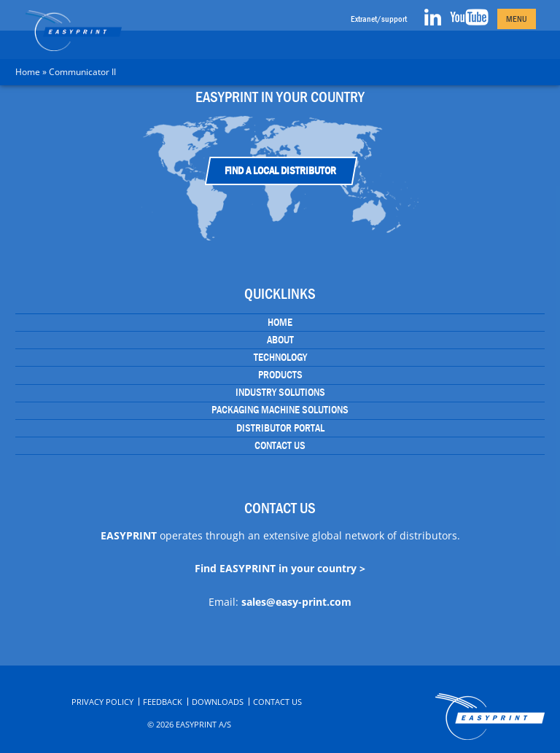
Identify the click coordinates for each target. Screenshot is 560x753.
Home (28, 72)
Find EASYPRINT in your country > (280, 568)
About (280, 340)
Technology (280, 357)
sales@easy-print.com (296, 602)
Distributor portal (280, 428)
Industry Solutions (280, 392)
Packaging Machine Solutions (280, 410)
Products (280, 375)
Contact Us (280, 445)
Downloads (218, 702)
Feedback (163, 702)
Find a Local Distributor (280, 171)
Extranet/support (379, 19)
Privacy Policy (102, 702)
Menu (517, 19)
